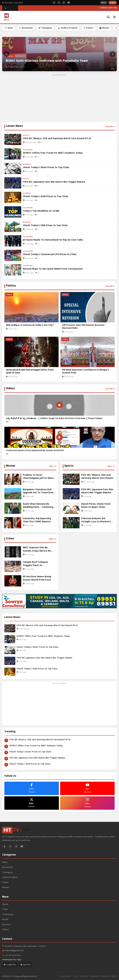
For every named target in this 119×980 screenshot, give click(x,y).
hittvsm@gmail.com (14, 951)
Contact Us (94, 976)
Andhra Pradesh (10, 878)
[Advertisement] (59, 99)
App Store (26, 965)
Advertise (105, 976)
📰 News (9, 28)
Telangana (7, 873)
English (113, 3)
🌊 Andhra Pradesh (68, 28)
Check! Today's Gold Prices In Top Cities (37, 669)
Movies (6, 888)
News (5, 862)
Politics (5, 883)
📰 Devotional (26, 28)
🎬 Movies (104, 28)
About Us (84, 976)
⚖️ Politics (88, 28)
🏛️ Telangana (45, 28)
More (53, 466)
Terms (76, 976)
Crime (5, 909)
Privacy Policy (65, 976)
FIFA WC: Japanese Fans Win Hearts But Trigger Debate (44, 658)
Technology (8, 915)
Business (7, 925)
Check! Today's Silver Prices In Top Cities (38, 647)
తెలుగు (104, 3)
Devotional (7, 867)
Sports (5, 905)
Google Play (10, 965)
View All (110, 127)
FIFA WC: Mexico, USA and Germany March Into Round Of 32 (47, 626)
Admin (114, 976)
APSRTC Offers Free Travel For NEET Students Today (43, 636)
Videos (5, 930)
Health (5, 920)
